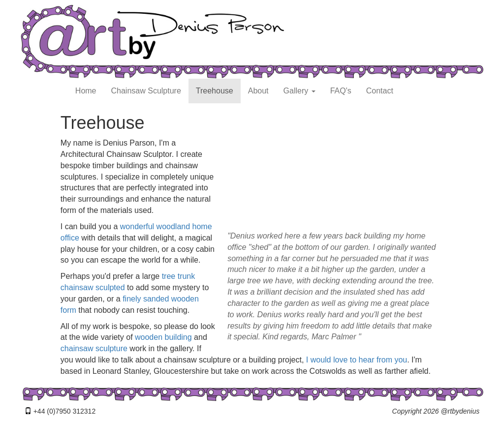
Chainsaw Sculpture (146, 91)
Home (86, 91)
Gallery (299, 91)
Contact (380, 91)
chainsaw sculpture (94, 348)
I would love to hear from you (357, 360)
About (258, 91)
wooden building (163, 337)
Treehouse (215, 91)
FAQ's (341, 91)
